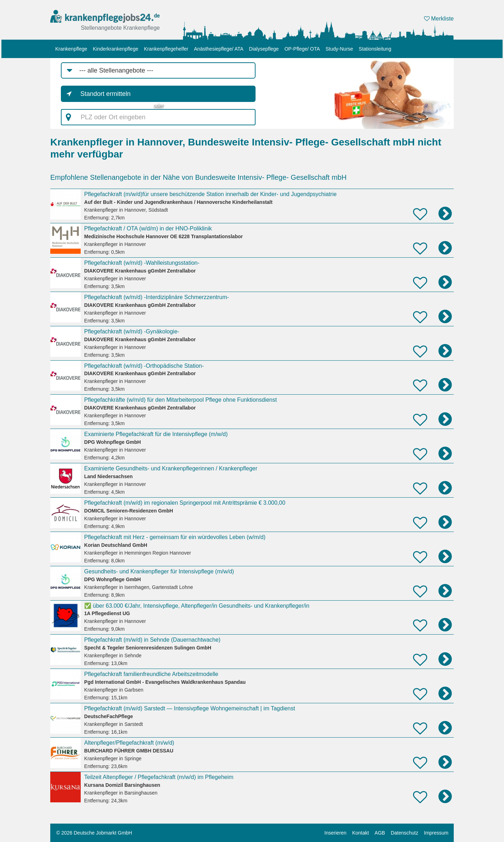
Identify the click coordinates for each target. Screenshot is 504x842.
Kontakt (360, 833)
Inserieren (336, 833)
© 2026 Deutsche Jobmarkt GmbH (94, 833)
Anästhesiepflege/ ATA (219, 49)
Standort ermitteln (105, 94)
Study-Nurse (339, 49)
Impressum (436, 833)
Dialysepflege (264, 49)
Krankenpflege (71, 49)
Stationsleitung (375, 49)
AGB (380, 833)
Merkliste (439, 19)
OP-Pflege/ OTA (302, 49)
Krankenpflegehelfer (166, 49)
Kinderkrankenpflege (115, 49)
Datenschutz (405, 833)
